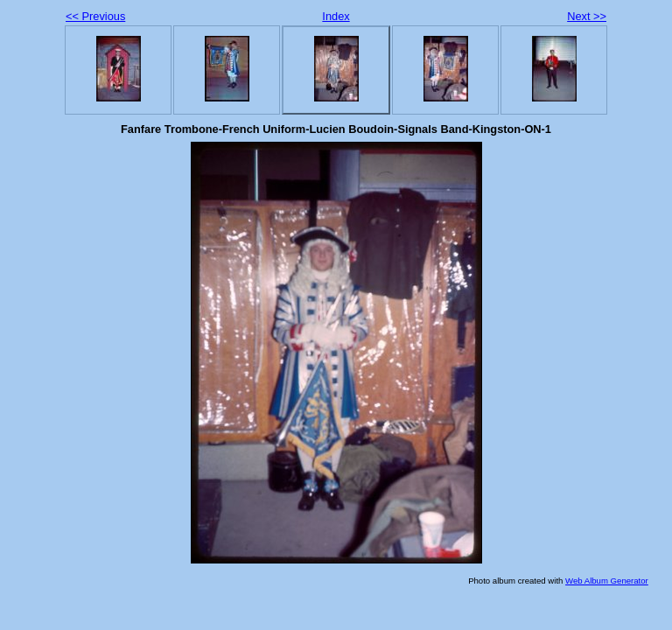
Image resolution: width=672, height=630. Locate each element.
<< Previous (95, 16)
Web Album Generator (607, 581)
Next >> (587, 16)
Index (336, 16)
